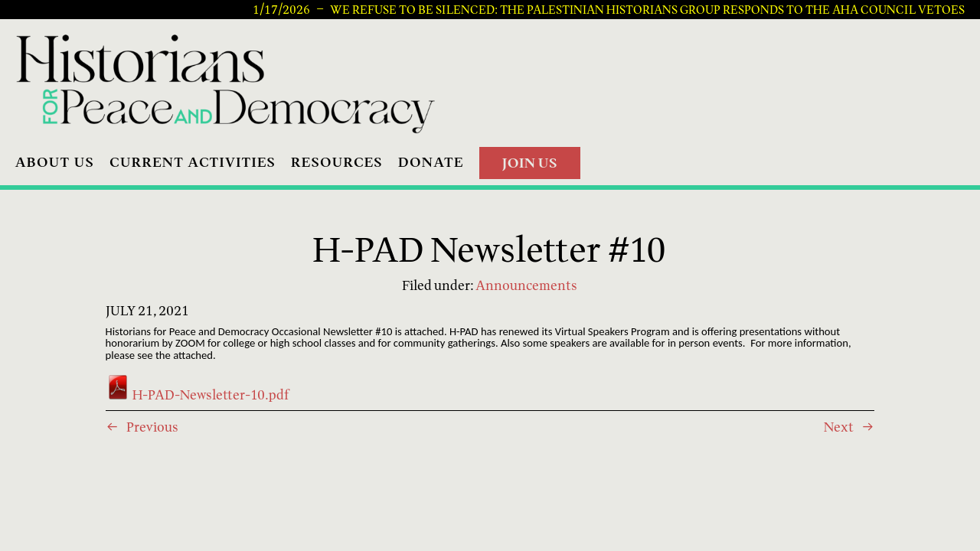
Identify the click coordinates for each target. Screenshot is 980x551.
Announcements (526, 285)
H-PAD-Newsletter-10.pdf (197, 395)
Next (839, 427)
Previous (152, 427)
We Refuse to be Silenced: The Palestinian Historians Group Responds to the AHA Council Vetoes (647, 10)
